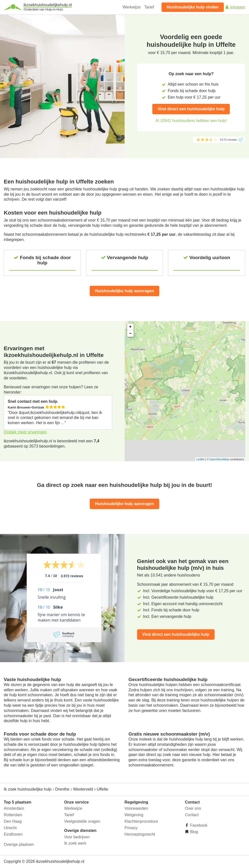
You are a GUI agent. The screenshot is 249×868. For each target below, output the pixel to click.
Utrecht (10, 828)
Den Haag (13, 821)
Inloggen (235, 7)
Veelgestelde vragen (82, 821)
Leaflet (201, 459)
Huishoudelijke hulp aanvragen (124, 291)
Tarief (149, 7)
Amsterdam (14, 808)
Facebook (198, 825)
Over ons (193, 808)
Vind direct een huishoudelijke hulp (191, 109)
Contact (192, 815)
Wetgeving (134, 815)
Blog (193, 832)
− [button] (130, 334)
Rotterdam (13, 815)
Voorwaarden (136, 808)
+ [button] (130, 327)
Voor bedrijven (77, 837)
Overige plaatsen (19, 844)
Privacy (131, 828)
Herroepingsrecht (140, 834)
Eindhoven (13, 834)
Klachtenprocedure (141, 821)
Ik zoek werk (75, 843)
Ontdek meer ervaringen (25, 432)
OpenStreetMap (219, 459)
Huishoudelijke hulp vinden (193, 7)
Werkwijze (132, 7)
